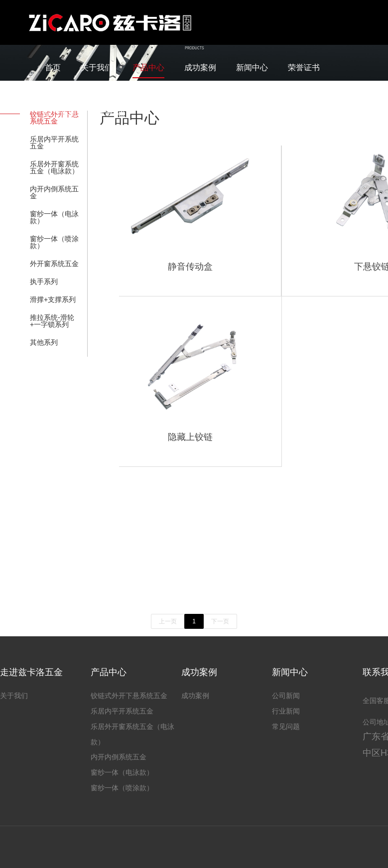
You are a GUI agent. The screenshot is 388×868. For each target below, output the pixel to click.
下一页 (220, 621)
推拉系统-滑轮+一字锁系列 (52, 321)
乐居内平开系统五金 (54, 143)
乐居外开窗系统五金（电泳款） (54, 167)
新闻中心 (252, 68)
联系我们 (113, 112)
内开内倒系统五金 (54, 192)
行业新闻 (286, 711)
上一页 (168, 621)
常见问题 (286, 726)
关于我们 (97, 68)
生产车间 (61, 112)
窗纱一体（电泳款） (54, 217)
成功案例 (200, 68)
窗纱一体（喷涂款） (54, 242)
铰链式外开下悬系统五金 (129, 696)
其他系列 (44, 342)
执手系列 (44, 282)
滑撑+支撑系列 (53, 299)
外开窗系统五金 (54, 264)
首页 (53, 68)
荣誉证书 (304, 68)
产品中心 (148, 68)
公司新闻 (286, 696)
